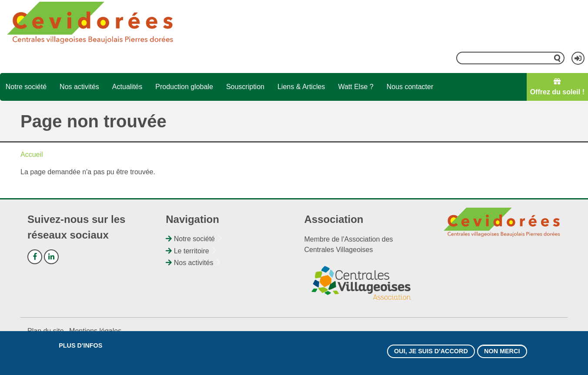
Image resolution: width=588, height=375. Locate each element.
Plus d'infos (80, 345)
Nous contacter (410, 87)
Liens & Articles (301, 87)
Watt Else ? (356, 87)
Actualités (127, 87)
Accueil (32, 154)
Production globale (184, 87)
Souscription (245, 87)
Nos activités (79, 87)
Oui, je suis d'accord (431, 351)
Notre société (26, 87)
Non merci (502, 351)
